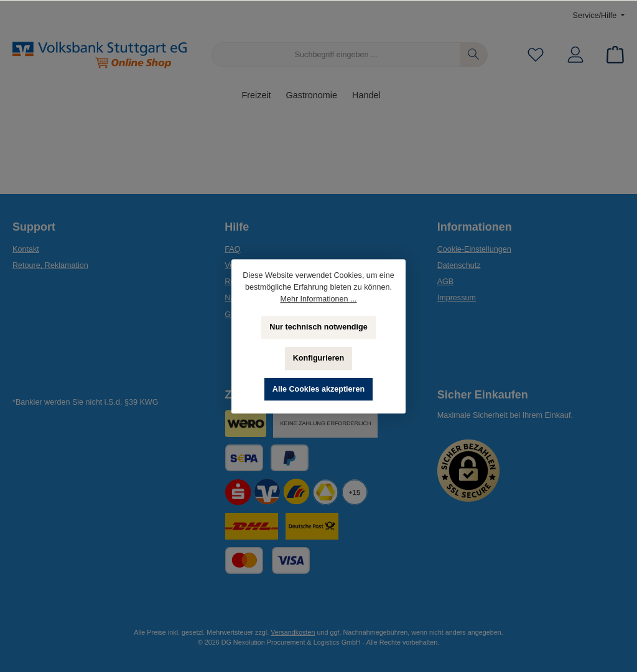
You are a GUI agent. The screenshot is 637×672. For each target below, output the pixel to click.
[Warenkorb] (611, 55)
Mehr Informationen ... (318, 299)
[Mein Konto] (575, 55)
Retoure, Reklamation (50, 265)
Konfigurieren (319, 358)
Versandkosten (293, 632)
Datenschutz (459, 265)
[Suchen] (474, 55)
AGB (446, 282)
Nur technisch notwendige (318, 327)
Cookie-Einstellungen (474, 249)
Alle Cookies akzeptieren (318, 389)
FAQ (232, 249)
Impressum (457, 298)
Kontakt (26, 249)
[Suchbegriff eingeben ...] (336, 55)
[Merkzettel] (536, 55)
